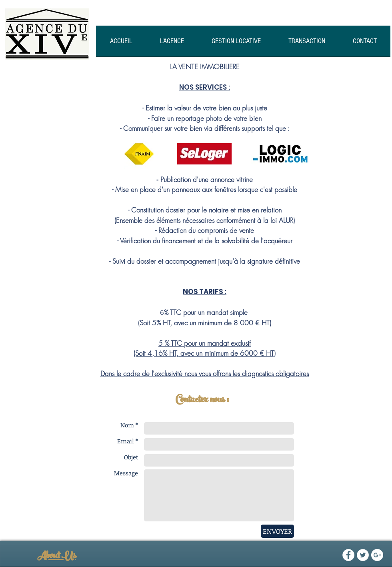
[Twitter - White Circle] (363, 555)
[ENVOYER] (277, 531)
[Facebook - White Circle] (348, 555)
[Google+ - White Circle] (377, 555)
